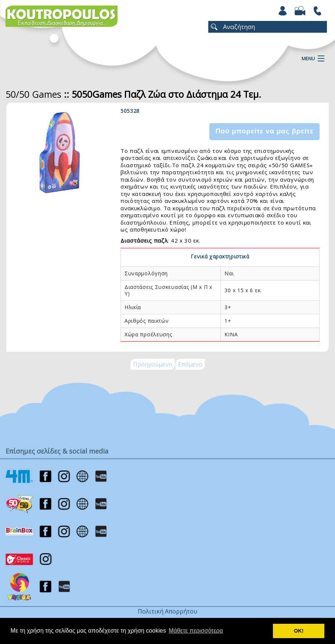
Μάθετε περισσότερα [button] (196, 631)
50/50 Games (33, 94)
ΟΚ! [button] (299, 631)
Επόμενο (190, 364)
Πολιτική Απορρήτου (167, 611)
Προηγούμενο (153, 364)
